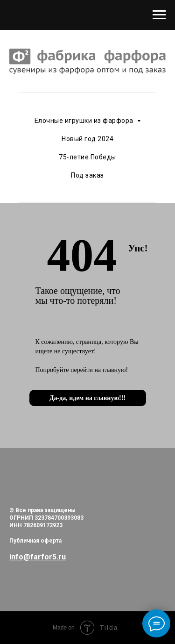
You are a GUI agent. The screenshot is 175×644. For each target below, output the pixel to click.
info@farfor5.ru (38, 557)
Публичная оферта (35, 541)
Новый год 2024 (87, 139)
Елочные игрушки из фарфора (85, 121)
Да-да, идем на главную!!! (87, 398)
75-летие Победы (87, 157)
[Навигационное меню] (159, 15)
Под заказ (87, 175)
